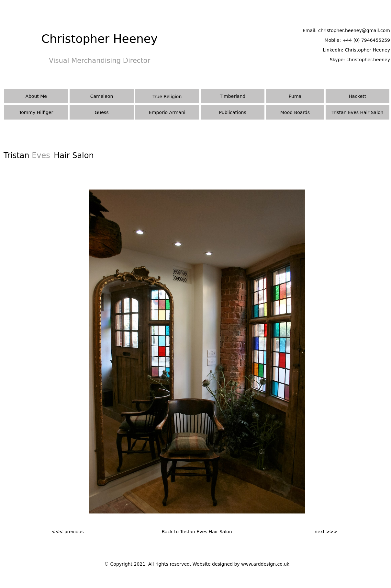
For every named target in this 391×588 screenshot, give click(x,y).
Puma (295, 96)
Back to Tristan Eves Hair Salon (197, 532)
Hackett (357, 96)
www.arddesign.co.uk (265, 564)
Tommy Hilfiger (36, 112)
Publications (233, 112)
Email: (310, 30)
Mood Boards (295, 112)
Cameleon (102, 96)
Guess (102, 112)
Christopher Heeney (367, 50)
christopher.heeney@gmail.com (354, 30)
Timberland (233, 96)
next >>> (326, 532)
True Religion (167, 97)
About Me (36, 96)
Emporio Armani (167, 112)
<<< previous (68, 532)
